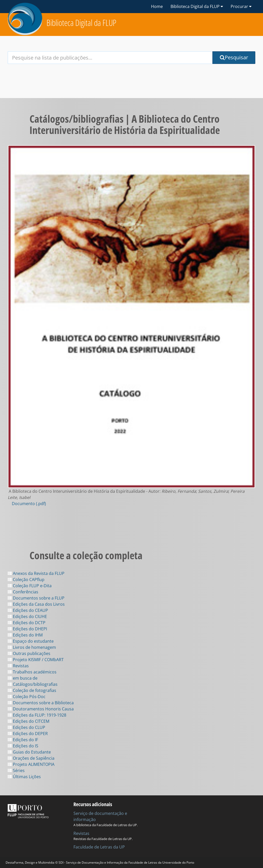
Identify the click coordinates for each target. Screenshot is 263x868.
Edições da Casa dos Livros (36, 604)
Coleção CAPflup (26, 580)
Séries (16, 770)
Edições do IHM (25, 635)
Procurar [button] (241, 6)
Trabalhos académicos (32, 672)
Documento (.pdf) (29, 504)
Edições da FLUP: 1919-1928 (37, 715)
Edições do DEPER (28, 734)
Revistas (18, 666)
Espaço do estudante (31, 641)
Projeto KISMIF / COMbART (36, 660)
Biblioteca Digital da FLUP (81, 23)
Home (157, 6)
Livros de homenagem (32, 647)
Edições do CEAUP (28, 610)
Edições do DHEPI (27, 629)
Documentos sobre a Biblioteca (41, 703)
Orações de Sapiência (31, 758)
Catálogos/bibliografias (33, 684)
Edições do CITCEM (29, 721)
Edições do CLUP (26, 727)
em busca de (23, 678)
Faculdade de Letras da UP (99, 847)
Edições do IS (23, 746)
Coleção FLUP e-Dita (30, 586)
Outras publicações (29, 653)
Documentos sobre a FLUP (36, 598)
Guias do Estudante (29, 752)
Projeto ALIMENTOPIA (31, 764)
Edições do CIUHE (27, 616)
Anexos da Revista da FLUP (36, 573)
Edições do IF (23, 740)
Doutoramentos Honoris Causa (41, 709)
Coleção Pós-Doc (27, 697)
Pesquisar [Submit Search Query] (234, 57)
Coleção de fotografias (32, 690)
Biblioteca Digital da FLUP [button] (197, 6)
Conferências (23, 592)
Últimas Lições (24, 777)
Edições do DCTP (27, 623)
